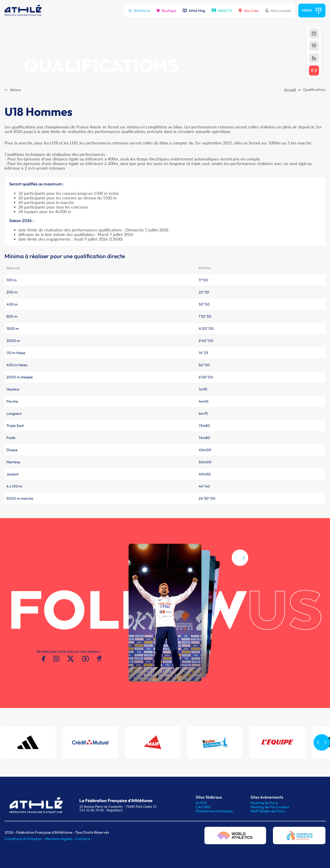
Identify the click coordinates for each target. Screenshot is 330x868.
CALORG (203, 807)
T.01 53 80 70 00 (91, 810)
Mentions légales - (60, 839)
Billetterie (139, 11)
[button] (244, 564)
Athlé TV (222, 11)
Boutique (166, 11)
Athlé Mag (194, 11)
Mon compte (278, 11)
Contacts (83, 839)
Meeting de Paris (264, 803)
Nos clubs (249, 11)
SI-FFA (201, 803)
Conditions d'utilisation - (25, 839)
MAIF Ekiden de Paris (268, 811)
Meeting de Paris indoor (270, 807)
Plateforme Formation (214, 811)
